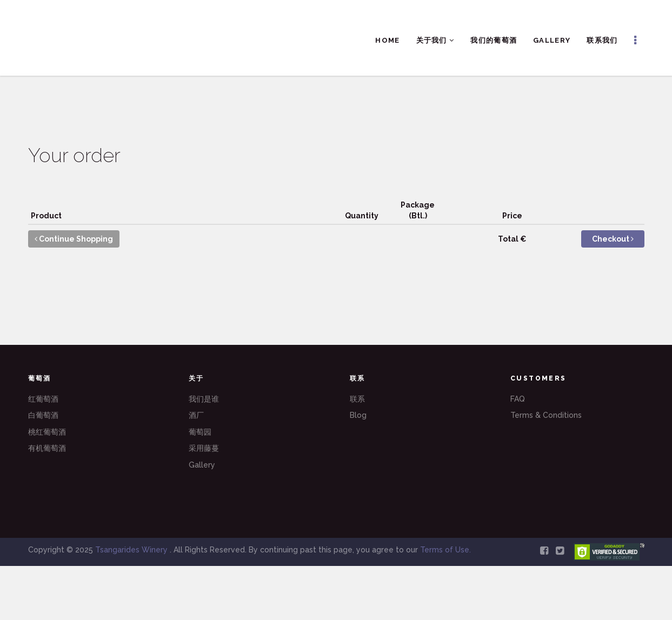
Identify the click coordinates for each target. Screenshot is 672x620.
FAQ (518, 399)
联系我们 (602, 40)
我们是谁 (204, 399)
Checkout (613, 239)
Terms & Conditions (546, 415)
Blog (358, 415)
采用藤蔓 (204, 448)
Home (387, 40)
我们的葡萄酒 (494, 40)
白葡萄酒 (43, 415)
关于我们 (435, 40)
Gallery (552, 40)
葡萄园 (200, 432)
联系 (357, 399)
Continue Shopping (74, 239)
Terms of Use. (445, 550)
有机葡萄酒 (47, 448)
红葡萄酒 (43, 399)
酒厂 (196, 415)
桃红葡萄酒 (47, 432)
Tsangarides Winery (132, 550)
